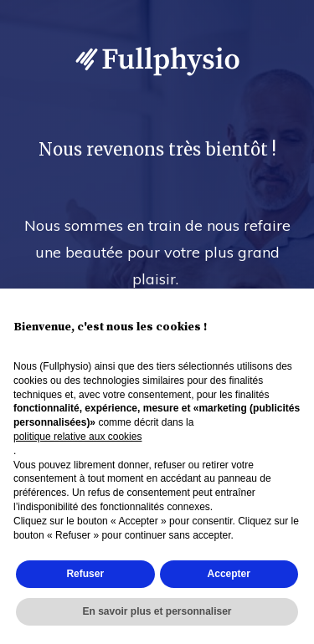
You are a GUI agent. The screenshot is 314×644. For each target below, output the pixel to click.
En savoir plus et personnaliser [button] (157, 611)
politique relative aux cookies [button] (77, 437)
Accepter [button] (229, 574)
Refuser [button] (85, 574)
